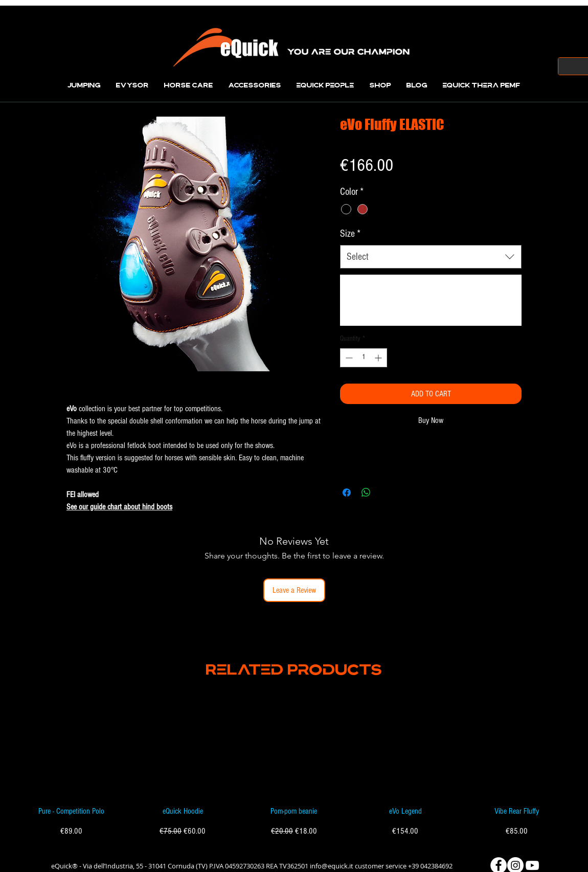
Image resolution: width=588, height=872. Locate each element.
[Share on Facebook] (347, 493)
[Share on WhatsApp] (366, 493)
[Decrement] (348, 358)
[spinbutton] (364, 358)
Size (350, 234)
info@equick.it (332, 866)
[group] (294, 767)
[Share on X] (386, 493)
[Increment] (379, 358)
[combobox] (431, 257)
